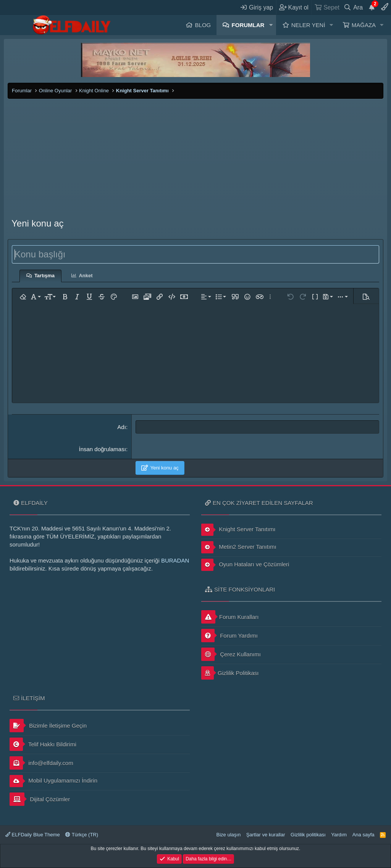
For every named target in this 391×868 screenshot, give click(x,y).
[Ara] (353, 7)
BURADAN (175, 560)
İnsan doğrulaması (102, 449)
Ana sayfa (364, 835)
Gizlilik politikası (308, 835)
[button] (271, 25)
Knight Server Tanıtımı (238, 530)
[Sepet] (327, 7)
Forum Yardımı (229, 636)
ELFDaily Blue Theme (33, 835)
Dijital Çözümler (40, 799)
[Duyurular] (372, 7)
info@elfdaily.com (41, 763)
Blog (203, 25)
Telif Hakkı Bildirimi (43, 744)
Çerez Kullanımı (231, 654)
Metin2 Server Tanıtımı (239, 547)
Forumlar (248, 25)
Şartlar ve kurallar (266, 835)
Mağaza (364, 25)
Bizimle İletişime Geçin (48, 726)
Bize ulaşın (229, 835)
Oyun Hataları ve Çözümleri (245, 565)
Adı (122, 427)
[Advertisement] (195, 156)
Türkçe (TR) (82, 835)
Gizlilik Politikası (230, 673)
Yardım (339, 835)
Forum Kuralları (230, 617)
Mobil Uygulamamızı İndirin (53, 781)
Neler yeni (308, 25)
